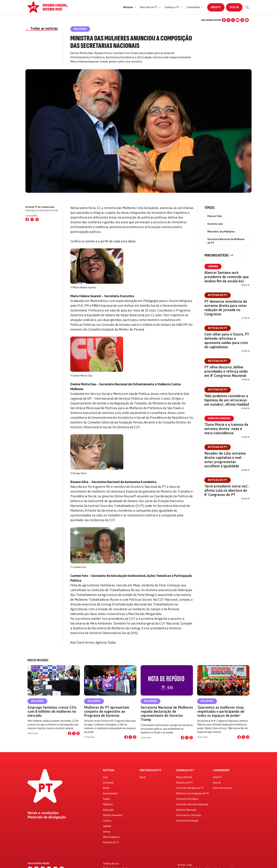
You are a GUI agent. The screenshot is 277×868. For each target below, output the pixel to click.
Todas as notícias (42, 28)
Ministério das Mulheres (221, 232)
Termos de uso (111, 864)
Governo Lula (215, 224)
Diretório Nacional (186, 810)
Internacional (110, 793)
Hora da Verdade (219, 418)
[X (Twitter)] (233, 20)
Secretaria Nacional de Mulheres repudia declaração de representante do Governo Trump (167, 713)
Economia (108, 783)
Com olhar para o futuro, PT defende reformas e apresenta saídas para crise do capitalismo (227, 341)
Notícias (109, 770)
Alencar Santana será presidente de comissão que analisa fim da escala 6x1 (227, 277)
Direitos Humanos (113, 815)
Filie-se (234, 7)
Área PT (216, 7)
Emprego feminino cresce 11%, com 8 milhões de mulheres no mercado (52, 711)
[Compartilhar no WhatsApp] (37, 219)
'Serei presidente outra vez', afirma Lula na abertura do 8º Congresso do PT (226, 490)
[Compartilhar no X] (74, 733)
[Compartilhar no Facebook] (27, 219)
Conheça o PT (185, 770)
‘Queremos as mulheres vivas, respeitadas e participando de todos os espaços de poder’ (221, 711)
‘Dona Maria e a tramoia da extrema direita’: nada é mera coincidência (226, 429)
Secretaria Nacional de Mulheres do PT (226, 241)
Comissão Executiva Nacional (192, 804)
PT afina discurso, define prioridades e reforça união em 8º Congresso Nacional (226, 371)
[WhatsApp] (242, 20)
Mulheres (37, 701)
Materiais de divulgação (47, 817)
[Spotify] (247, 20)
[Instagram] (228, 20)
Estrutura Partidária (187, 799)
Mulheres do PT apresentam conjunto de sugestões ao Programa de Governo (107, 711)
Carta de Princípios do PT (190, 788)
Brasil (106, 788)
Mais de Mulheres (38, 660)
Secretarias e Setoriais (189, 815)
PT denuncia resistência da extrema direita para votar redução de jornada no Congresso (226, 308)
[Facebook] (224, 20)
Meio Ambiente (111, 837)
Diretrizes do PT (150, 770)
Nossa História (184, 777)
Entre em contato (223, 788)
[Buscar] (247, 7)
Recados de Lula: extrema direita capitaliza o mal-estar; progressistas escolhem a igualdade (225, 460)
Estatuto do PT (185, 783)
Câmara (213, 266)
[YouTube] (238, 20)
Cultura (107, 821)
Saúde (106, 799)
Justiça (107, 832)
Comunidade (221, 770)
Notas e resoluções (43, 813)
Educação (108, 810)
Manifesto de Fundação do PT (193, 793)
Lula (105, 777)
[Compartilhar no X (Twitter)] (32, 219)
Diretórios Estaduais (187, 821)
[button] (130, 7)
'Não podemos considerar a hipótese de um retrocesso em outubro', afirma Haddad (227, 400)
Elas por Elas (215, 216)
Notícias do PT (218, 295)
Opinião (107, 826)
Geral (143, 777)
